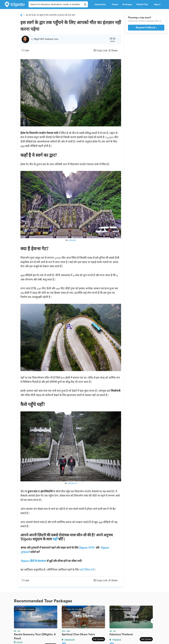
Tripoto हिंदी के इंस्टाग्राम (33, 561)
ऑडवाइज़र (73, 240)
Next (153, 621)
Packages (127, 5)
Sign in (157, 5)
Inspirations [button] (101, 5)
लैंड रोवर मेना (73, 483)
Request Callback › (146, 28)
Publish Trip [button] (143, 5)
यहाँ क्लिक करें (87, 570)
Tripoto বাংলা (87, 548)
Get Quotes (99, 639)
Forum (115, 5)
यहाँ (55, 539)
